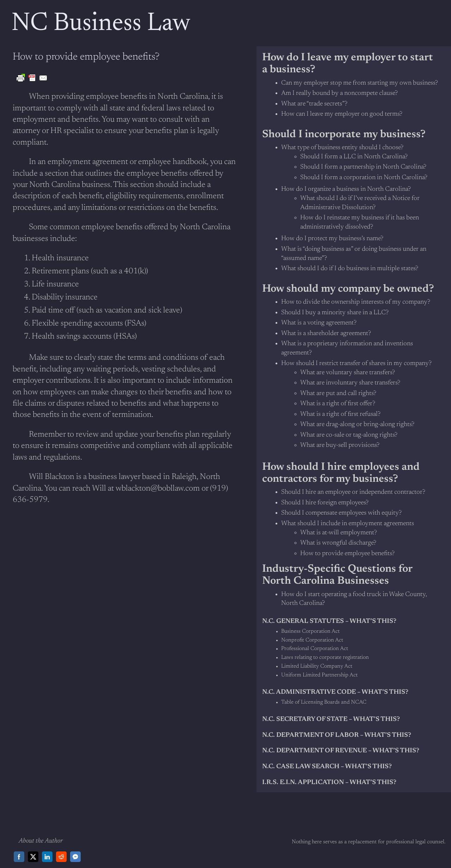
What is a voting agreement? (319, 323)
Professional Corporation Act (315, 649)
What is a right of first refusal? (340, 414)
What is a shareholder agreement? (326, 333)
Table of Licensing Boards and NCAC (324, 702)
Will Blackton (52, 477)
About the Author (41, 841)
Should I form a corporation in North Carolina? (364, 178)
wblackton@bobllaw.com (158, 489)
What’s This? (368, 767)
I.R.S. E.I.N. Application (303, 782)
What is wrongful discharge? (338, 543)
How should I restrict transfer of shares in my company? (356, 363)
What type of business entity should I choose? (342, 148)
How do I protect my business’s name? (332, 239)
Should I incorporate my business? (344, 135)
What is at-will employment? (339, 533)
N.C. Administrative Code (309, 692)
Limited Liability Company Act (317, 666)
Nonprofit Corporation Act (312, 640)
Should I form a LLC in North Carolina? (354, 157)
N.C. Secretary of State (305, 719)
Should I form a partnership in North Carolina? (363, 167)
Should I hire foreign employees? (325, 503)
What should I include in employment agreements (348, 524)
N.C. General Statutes (303, 621)
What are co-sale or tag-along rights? (349, 435)
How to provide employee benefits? (347, 554)
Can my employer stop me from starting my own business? (360, 83)
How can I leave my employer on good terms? (342, 114)
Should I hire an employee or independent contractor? (353, 492)
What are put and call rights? (338, 393)
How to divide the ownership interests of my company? (356, 302)
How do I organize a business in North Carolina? (346, 189)
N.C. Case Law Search (301, 767)
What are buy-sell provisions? (340, 445)
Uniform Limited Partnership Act (319, 675)
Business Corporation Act (310, 632)
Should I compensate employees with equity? (341, 513)
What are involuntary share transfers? (350, 383)
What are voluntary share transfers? (348, 373)
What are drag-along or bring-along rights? (357, 424)
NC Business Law (101, 24)
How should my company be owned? (348, 289)
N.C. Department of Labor (310, 735)
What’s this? (385, 692)
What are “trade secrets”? (314, 104)
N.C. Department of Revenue (314, 751)
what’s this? (373, 621)
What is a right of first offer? (338, 404)
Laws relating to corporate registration (325, 658)
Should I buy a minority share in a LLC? (335, 313)
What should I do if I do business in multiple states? (350, 269)
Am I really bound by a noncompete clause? (339, 93)
